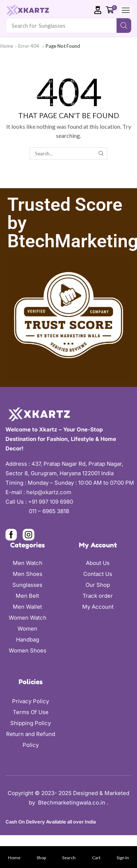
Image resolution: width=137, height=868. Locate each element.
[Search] (124, 26)
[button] (98, 10)
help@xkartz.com (49, 492)
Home (7, 46)
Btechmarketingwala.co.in (72, 803)
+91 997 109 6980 (52, 502)
